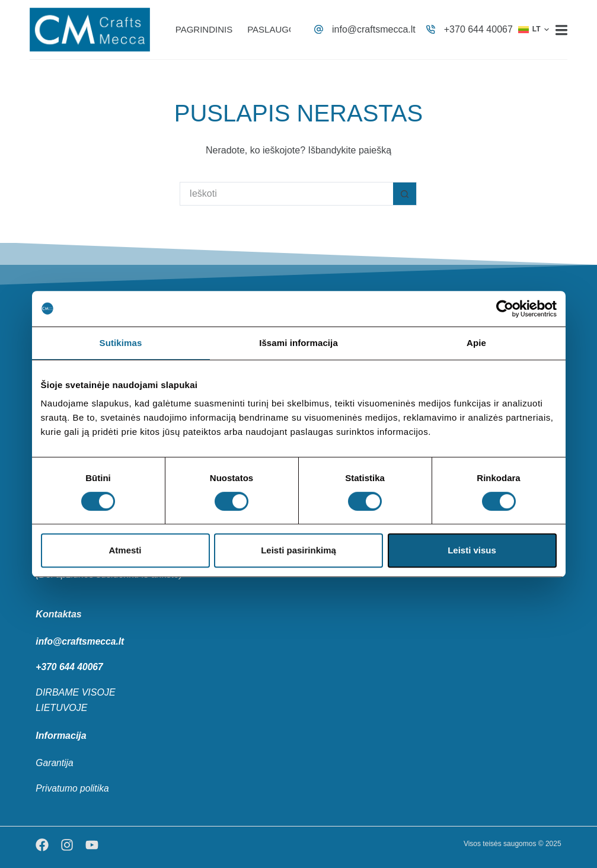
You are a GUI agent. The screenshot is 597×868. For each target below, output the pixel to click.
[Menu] (561, 30)
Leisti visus (472, 550)
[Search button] (405, 194)
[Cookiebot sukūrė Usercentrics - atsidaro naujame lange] (505, 309)
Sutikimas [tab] (121, 343)
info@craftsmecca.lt (374, 29)
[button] (534, 30)
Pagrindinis (204, 29)
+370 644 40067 (478, 29)
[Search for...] (286, 194)
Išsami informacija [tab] (298, 343)
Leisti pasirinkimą (298, 550)
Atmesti (125, 550)
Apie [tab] (476, 343)
